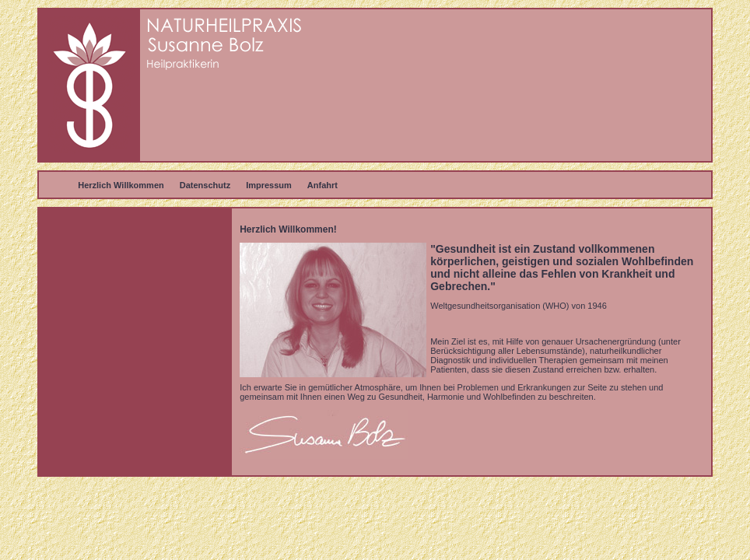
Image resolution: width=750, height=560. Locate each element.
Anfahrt (322, 185)
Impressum (269, 185)
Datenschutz (205, 185)
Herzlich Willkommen (121, 185)
